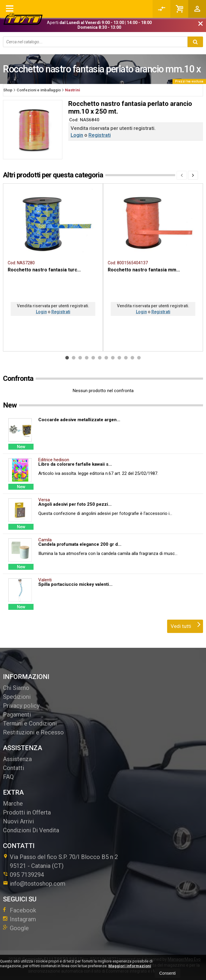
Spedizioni (17, 697)
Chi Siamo (16, 688)
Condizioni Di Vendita (31, 830)
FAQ (8, 777)
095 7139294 (27, 875)
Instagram (19, 919)
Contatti (14, 768)
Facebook (20, 910)
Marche (13, 804)
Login (77, 135)
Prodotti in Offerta (27, 812)
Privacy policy (21, 706)
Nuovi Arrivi (18, 821)
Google (16, 928)
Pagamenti (17, 715)
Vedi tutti (186, 624)
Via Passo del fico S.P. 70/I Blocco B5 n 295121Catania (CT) (60, 861)
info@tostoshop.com (34, 884)
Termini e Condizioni (30, 723)
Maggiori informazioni (130, 966)
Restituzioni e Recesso (33, 732)
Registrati (100, 135)
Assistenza (17, 759)
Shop (8, 90)
